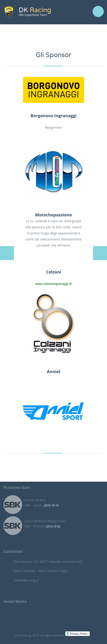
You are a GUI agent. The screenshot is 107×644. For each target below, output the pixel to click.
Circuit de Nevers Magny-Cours (45, 521)
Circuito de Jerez (35, 500)
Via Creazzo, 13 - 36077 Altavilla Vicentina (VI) (48, 562)
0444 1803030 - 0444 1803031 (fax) (40, 571)
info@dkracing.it (26, 580)
